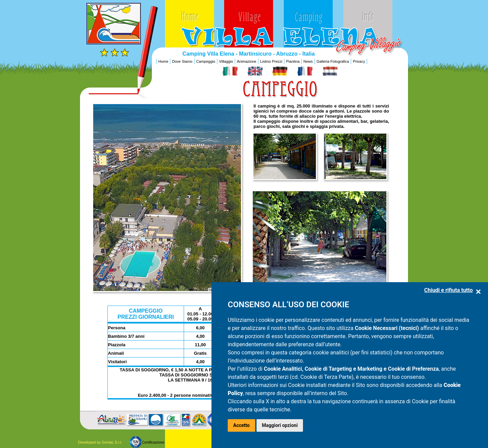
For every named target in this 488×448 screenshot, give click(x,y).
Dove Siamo (182, 61)
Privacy (359, 61)
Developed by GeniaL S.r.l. (100, 442)
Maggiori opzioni (280, 425)
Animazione (247, 61)
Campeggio (206, 61)
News (308, 61)
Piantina (293, 61)
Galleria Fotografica (333, 61)
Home (163, 61)
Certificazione (153, 442)
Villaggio (226, 61)
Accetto (241, 425)
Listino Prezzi (271, 61)
